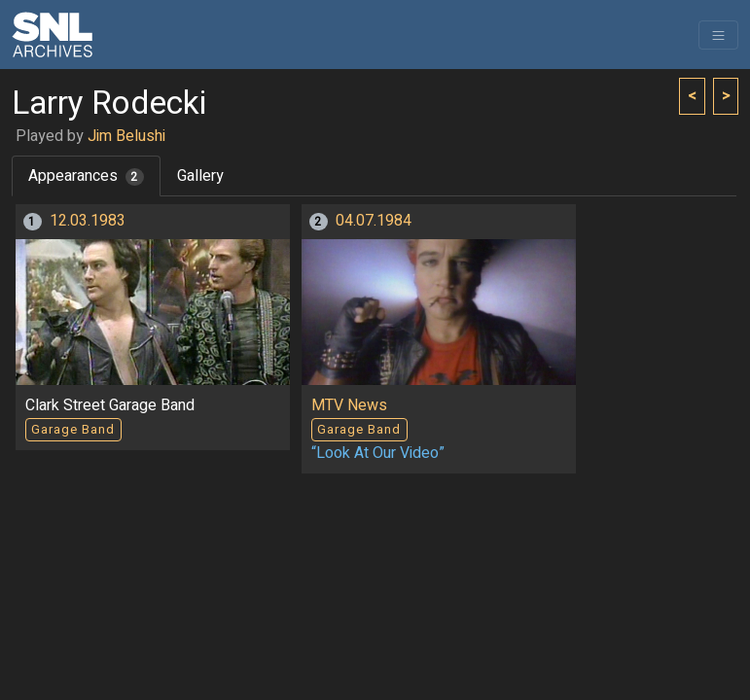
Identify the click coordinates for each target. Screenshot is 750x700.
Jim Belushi (126, 136)
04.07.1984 (374, 221)
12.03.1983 (88, 221)
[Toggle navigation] (718, 35)
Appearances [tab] (86, 176)
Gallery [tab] (200, 176)
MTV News (349, 405)
